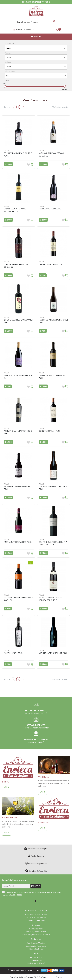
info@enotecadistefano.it (39, 934)
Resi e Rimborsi (36, 856)
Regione (8, 62)
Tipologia (8, 53)
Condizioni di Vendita (36, 871)
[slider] (5, 86)
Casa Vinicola (10, 44)
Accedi (19, 29)
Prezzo (7, 80)
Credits (59, 977)
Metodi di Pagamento (36, 863)
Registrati (30, 29)
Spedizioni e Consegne (36, 848)
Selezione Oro (10, 71)
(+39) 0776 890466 (38, 932)
